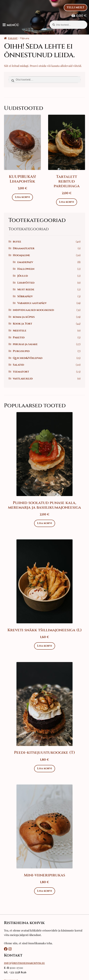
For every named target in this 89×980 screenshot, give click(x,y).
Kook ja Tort (23, 324)
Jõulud (23, 276)
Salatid (18, 365)
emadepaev (25, 262)
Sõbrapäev (25, 296)
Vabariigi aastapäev (32, 303)
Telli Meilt (75, 7)
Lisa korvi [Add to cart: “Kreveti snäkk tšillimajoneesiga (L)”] (45, 646)
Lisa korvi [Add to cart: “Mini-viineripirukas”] (45, 891)
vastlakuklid (23, 379)
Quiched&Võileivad (28, 358)
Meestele (20, 331)
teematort (21, 372)
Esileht (13, 38)
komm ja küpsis (24, 317)
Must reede (26, 289)
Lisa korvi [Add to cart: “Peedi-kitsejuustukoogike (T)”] (45, 768)
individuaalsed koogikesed (33, 310)
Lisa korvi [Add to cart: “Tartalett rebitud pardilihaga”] (67, 202)
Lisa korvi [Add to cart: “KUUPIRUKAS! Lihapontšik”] (22, 197)
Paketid (19, 337)
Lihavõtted (26, 283)
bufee (17, 242)
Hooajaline (21, 255)
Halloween (26, 269)
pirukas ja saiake (25, 344)
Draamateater (24, 248)
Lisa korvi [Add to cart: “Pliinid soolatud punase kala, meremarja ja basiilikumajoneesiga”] (45, 523)
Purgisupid (21, 351)
